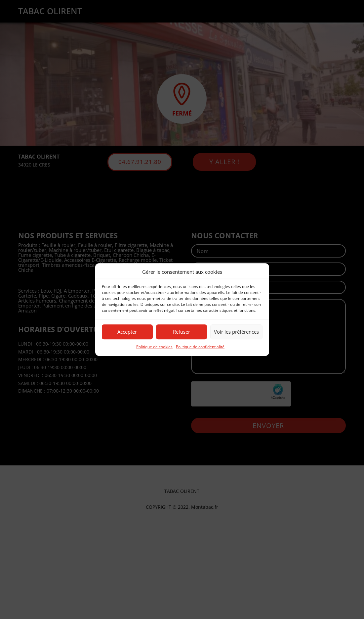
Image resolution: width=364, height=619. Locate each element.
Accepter (127, 332)
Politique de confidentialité (200, 347)
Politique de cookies (154, 347)
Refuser (182, 332)
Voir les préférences (236, 332)
